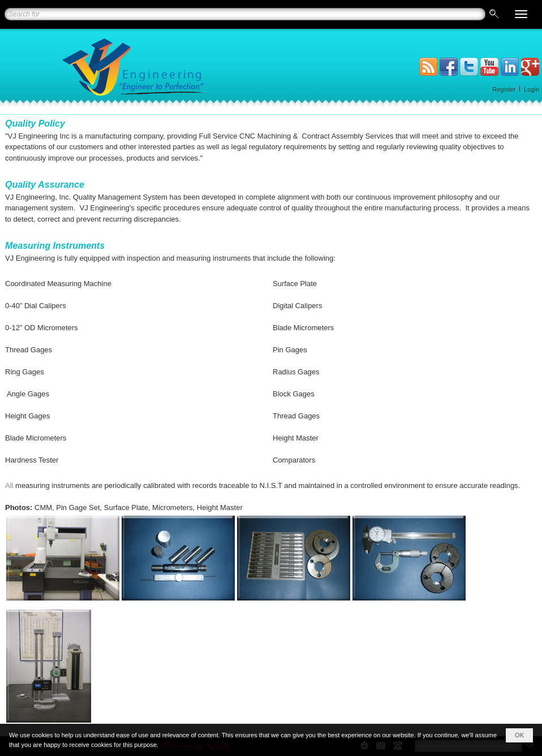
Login (532, 89)
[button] (521, 14)
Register (504, 89)
